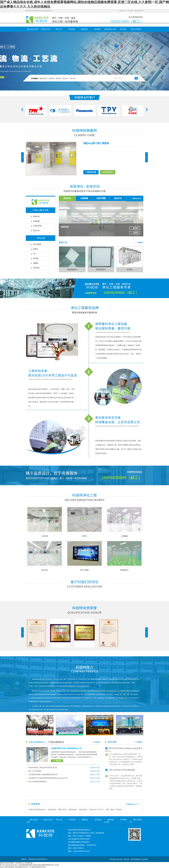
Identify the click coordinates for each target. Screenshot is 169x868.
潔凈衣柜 (36, 268)
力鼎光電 (45, 536)
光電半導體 (37, 226)
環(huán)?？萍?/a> (98, 810)
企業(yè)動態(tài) (36, 742)
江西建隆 (124, 536)
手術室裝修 (52, 810)
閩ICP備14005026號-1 (116, 859)
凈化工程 (59, 29)
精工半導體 (84, 570)
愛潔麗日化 (124, 570)
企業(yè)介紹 (46, 29)
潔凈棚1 (130, 269)
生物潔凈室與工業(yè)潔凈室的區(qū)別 (66, 748)
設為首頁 (122, 11)
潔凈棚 (36, 258)
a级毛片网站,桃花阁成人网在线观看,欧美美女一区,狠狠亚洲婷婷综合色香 (23, 867)
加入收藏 (130, 11)
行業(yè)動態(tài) (56, 742)
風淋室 (36, 249)
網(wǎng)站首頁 (33, 29)
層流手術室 (62, 810)
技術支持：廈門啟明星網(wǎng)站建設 (136, 859)
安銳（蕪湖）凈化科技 (114, 810)
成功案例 (97, 29)
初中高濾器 (37, 244)
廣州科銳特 (73, 810)
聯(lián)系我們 (139, 11)
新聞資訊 (84, 29)
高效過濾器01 (101, 269)
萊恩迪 (105, 143)
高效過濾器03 (72, 269)
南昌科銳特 (83, 810)
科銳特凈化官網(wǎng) (37, 810)
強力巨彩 (45, 570)
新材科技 (36, 216)
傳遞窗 (36, 263)
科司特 (84, 536)
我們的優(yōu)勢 (110, 29)
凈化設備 (71, 29)
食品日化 (36, 231)
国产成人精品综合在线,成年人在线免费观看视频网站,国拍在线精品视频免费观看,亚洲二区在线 (29, 865)
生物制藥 (36, 221)
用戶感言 (123, 29)
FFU (35, 254)
